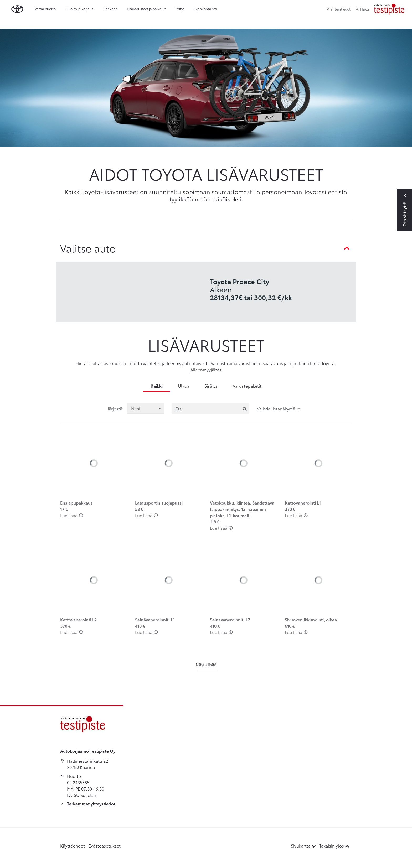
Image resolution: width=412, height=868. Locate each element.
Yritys (180, 9)
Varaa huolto (45, 9)
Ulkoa (184, 386)
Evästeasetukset (105, 846)
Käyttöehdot (73, 846)
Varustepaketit (247, 386)
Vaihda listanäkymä (279, 409)
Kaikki (157, 386)
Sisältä (211, 386)
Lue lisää (72, 515)
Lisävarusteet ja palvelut (146, 9)
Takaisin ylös (334, 846)
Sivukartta (304, 846)
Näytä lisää (206, 664)
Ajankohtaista (206, 9)
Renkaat (110, 9)
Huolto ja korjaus (79, 9)
